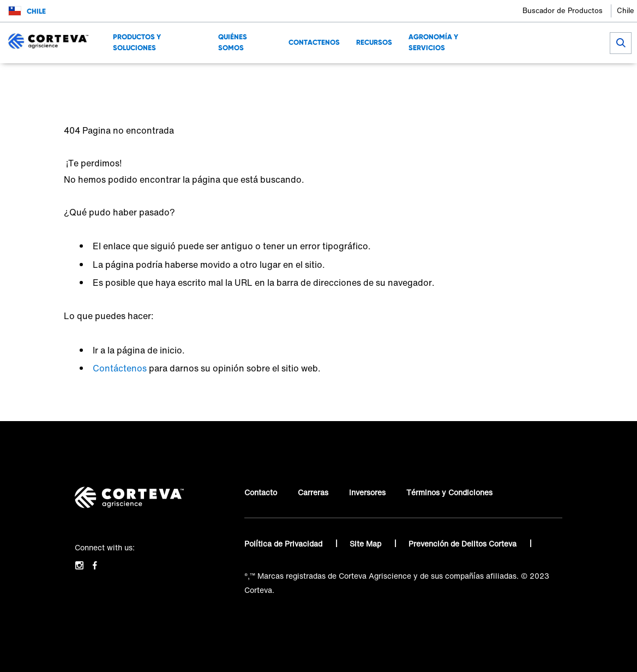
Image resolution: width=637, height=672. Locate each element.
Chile (626, 11)
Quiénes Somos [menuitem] (233, 42)
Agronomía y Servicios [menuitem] (433, 42)
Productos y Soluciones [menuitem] (137, 42)
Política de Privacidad (284, 544)
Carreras (313, 492)
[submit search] (621, 43)
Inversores (367, 492)
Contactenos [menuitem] (314, 42)
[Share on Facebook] (548, 79)
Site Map (366, 544)
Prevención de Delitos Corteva (464, 544)
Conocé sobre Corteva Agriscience (105, 79)
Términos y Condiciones (449, 492)
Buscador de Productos (563, 11)
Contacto (261, 492)
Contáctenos (120, 368)
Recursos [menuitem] (374, 42)
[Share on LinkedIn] (566, 79)
